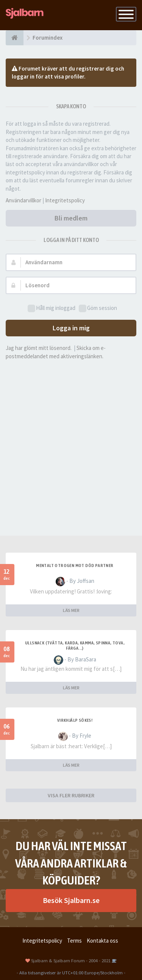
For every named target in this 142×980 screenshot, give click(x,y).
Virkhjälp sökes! (75, 720)
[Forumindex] (15, 38)
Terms (74, 941)
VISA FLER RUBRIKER (71, 795)
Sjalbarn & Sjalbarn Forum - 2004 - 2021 (71, 960)
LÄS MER (71, 610)
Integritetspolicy (65, 200)
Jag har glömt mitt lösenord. (39, 348)
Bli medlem (71, 218)
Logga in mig (71, 328)
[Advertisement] (71, 438)
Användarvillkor (23, 200)
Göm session (98, 308)
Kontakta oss (102, 941)
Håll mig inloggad (51, 308)
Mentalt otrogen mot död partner (75, 566)
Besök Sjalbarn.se (71, 900)
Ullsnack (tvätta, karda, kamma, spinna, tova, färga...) (75, 646)
